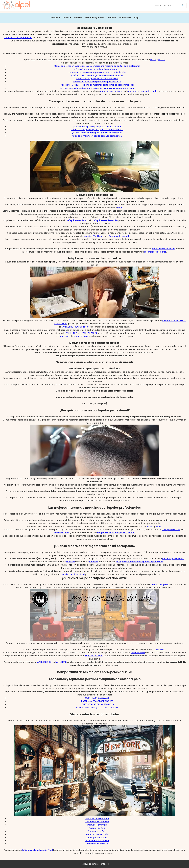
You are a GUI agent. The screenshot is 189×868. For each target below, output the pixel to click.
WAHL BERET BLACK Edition (75, 327)
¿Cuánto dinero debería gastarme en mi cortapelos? (97, 75)
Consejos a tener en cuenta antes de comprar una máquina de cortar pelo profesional (97, 66)
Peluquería (55, 18)
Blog (136, 18)
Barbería (78, 18)
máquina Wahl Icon (93, 236)
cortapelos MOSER (171, 530)
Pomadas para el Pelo (97, 834)
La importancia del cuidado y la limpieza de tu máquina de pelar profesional (97, 88)
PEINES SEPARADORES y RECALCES (97, 704)
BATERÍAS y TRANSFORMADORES (97, 701)
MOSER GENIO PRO (94, 656)
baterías (93, 562)
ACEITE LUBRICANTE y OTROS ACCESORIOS (97, 707)
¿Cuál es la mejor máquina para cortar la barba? (97, 126)
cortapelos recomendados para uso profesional (140, 562)
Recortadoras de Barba (97, 841)
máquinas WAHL (62, 533)
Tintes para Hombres (97, 837)
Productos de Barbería (97, 844)
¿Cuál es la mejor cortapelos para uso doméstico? (97, 133)
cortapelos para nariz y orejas (143, 91)
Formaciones (125, 18)
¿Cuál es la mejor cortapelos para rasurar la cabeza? (97, 130)
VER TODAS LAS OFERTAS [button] (95, 47)
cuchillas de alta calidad (73, 574)
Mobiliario (112, 18)
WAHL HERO (71, 333)
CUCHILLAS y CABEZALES (97, 698)
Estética (67, 18)
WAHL (153, 60)
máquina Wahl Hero (77, 220)
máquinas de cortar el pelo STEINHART (116, 533)
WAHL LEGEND (138, 653)
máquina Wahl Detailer (105, 220)
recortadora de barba (155, 252)
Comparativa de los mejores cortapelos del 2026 (97, 82)
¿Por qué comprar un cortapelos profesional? (97, 69)
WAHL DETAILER (89, 333)
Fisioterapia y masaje (95, 18)
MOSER (162, 60)
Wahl (120, 208)
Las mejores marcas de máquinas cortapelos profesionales (97, 72)
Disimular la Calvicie (97, 825)
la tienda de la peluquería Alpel (37, 850)
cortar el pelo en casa (173, 559)
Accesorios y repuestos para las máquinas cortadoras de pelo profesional (97, 85)
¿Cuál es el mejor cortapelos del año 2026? (97, 79)
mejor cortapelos (160, 584)
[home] (16, 5)
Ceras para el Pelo (97, 831)
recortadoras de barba (112, 91)
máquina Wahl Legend (118, 236)
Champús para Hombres (97, 819)
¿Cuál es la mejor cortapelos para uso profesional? (97, 136)
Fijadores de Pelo (97, 828)
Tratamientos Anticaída (97, 822)
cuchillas (70, 562)
